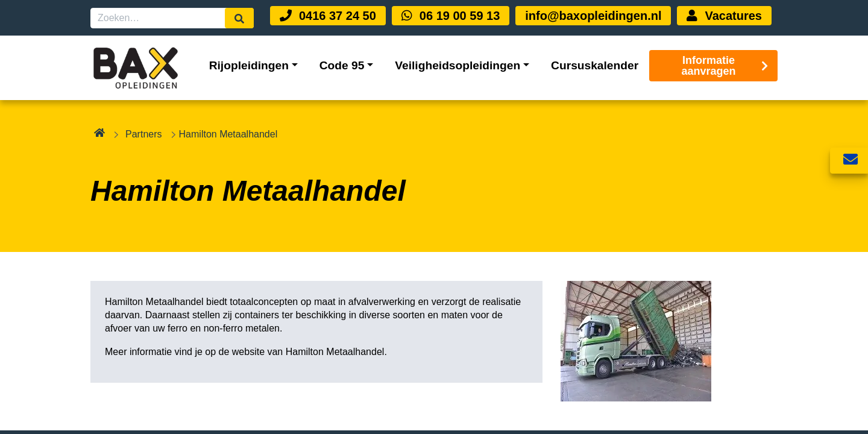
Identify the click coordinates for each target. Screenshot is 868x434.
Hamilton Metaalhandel (335, 352)
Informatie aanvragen (725, 66)
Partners (143, 134)
